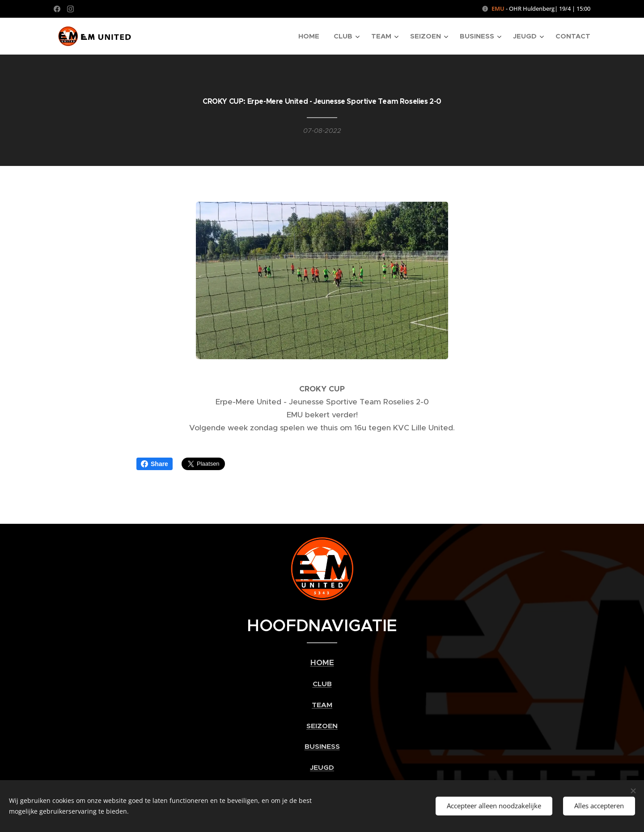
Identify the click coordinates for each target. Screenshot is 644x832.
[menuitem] (311, 36)
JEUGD (322, 768)
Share (155, 464)
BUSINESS (322, 747)
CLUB (322, 684)
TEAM (322, 705)
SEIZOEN (322, 726)
